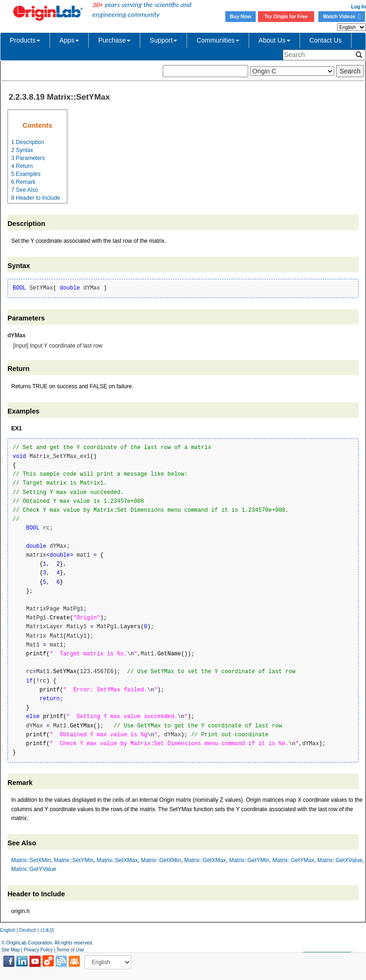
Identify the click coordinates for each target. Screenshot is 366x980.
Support (163, 40)
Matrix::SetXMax (117, 860)
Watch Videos (342, 16)
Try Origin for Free (286, 16)
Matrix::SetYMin (74, 860)
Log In (359, 7)
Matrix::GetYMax (293, 860)
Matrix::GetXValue (340, 860)
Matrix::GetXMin (161, 860)
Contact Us (326, 40)
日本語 (47, 930)
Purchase (114, 40)
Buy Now (241, 16)
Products (25, 40)
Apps (69, 40)
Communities (218, 40)
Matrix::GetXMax (205, 860)
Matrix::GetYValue (34, 869)
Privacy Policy (38, 950)
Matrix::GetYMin (249, 860)
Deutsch (28, 930)
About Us (274, 40)
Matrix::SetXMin (31, 860)
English (8, 930)
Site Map (11, 950)
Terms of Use (70, 950)
